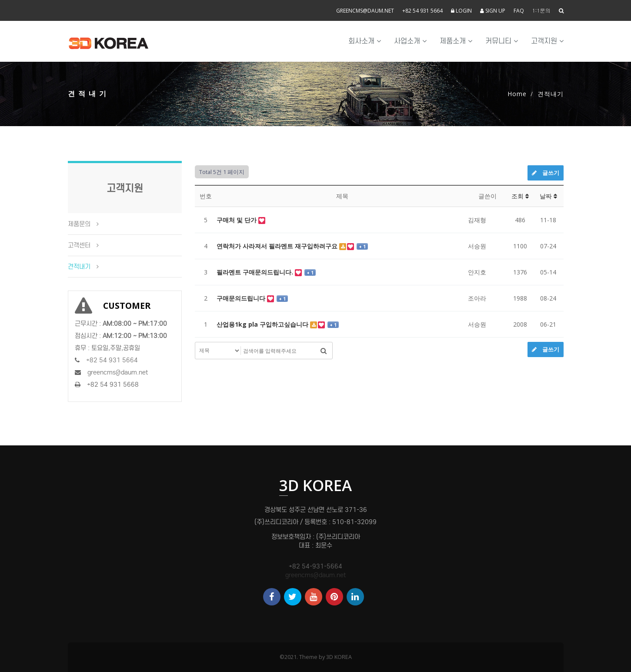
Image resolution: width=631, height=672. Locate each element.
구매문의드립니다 (242, 298)
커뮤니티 (502, 41)
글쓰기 (546, 173)
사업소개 (410, 41)
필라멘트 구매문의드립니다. (256, 272)
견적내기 (79, 267)
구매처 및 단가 (237, 220)
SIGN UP (493, 11)
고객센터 (79, 245)
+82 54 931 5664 (422, 11)
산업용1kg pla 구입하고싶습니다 (263, 324)
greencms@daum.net (365, 11)
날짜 (548, 196)
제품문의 (79, 224)
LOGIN (461, 11)
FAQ (519, 11)
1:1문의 (541, 10)
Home (517, 94)
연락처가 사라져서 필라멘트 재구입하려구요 (278, 246)
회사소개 (365, 41)
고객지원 (547, 41)
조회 (520, 196)
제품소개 (456, 41)
